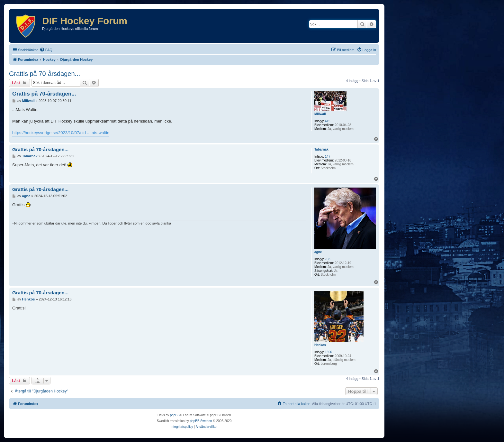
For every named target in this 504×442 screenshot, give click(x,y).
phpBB (175, 415)
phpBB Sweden (201, 421)
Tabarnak (321, 149)
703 (328, 259)
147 (328, 157)
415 (328, 121)
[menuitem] (46, 50)
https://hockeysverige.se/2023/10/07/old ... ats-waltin (61, 133)
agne (318, 252)
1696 (328, 352)
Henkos (320, 345)
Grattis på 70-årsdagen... (45, 74)
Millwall (320, 114)
